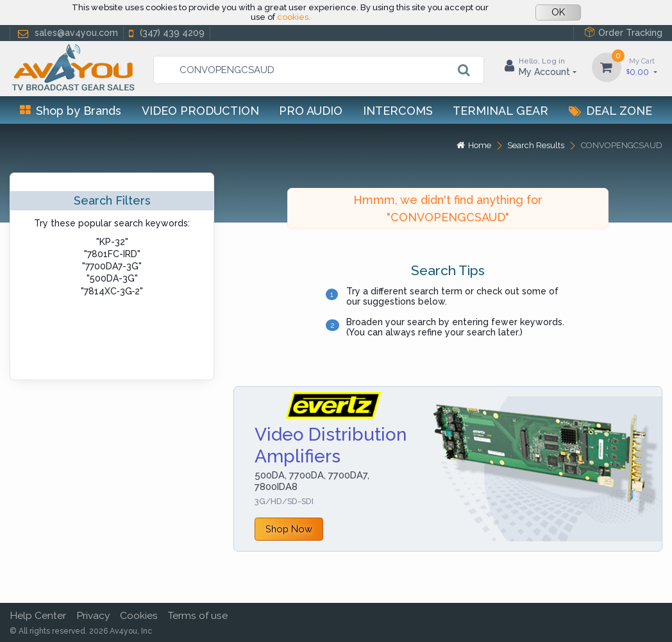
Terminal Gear (500, 111)
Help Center (38, 615)
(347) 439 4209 (165, 33)
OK (558, 12)
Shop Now (289, 529)
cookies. (294, 17)
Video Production (200, 111)
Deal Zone (610, 111)
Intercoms (398, 111)
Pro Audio (311, 111)
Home (474, 145)
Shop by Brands (71, 111)
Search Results (536, 145)
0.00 (642, 66)
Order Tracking (623, 32)
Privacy (93, 615)
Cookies (139, 615)
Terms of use (198, 615)
